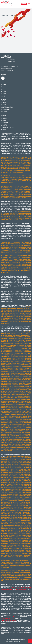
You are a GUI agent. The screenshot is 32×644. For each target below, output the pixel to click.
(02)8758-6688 (23, 641)
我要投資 (4, 94)
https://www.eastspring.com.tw (9, 620)
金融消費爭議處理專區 (7, 107)
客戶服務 (4, 102)
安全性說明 (4, 125)
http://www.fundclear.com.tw (12, 617)
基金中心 (4, 89)
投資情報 (4, 91)
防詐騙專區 (4, 112)
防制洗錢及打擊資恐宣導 (8, 127)
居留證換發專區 (5, 109)
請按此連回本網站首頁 (9, 16)
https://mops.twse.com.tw (8, 618)
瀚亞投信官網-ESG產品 (21, 589)
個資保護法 (4, 130)
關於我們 (4, 96)
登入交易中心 (24, 4)
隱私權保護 (4, 118)
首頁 (2, 87)
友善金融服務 (5, 123)
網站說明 (4, 120)
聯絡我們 (4, 105)
